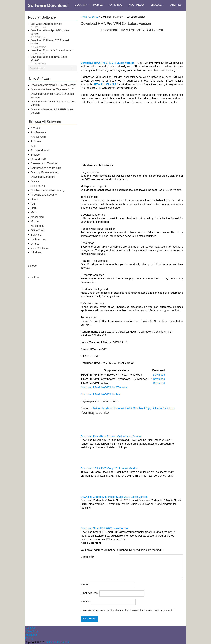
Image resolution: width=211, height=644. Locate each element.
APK (33, 146)
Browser (36, 155)
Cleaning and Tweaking (45, 164)
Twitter (97, 408)
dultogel (33, 266)
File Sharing (38, 186)
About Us (30, 628)
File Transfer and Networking (48, 190)
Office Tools (38, 230)
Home (84, 17)
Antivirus (94, 17)
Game (34, 199)
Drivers (35, 181)
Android (35, 128)
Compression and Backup (46, 168)
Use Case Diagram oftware (54, 26)
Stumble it (139, 408)
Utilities (35, 244)
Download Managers (43, 177)
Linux (34, 208)
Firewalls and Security (44, 195)
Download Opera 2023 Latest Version (54, 52)
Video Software (40, 248)
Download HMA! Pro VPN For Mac (101, 394)
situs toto (33, 277)
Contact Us (31, 631)
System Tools (39, 239)
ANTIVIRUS (116, 5)
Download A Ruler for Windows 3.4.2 (52, 89)
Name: (85, 584)
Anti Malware (38, 132)
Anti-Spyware (39, 137)
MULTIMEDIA (136, 5)
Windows (36, 253)
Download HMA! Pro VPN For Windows (104, 387)
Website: (86, 602)
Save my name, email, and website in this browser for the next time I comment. (127, 610)
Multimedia (37, 226)
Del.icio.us (169, 408)
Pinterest (119, 408)
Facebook (107, 408)
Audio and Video (40, 150)
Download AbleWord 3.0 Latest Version (54, 85)
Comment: (87, 557)
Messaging (37, 217)
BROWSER (157, 5)
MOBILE (98, 5)
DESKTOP (81, 5)
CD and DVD (38, 159)
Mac (33, 212)
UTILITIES (176, 5)
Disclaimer (31, 635)
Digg (148, 408)
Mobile (35, 221)
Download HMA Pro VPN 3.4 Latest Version (108, 63)
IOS (33, 204)
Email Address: (90, 593)
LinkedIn (157, 408)
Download (159, 375)
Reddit (129, 408)
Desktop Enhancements (45, 172)
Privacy (29, 638)
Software (36, 235)
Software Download (48, 5)
